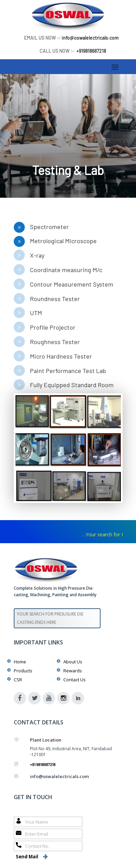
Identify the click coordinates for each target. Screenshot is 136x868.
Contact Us (75, 680)
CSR (18, 680)
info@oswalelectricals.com (90, 38)
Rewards (73, 671)
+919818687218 (91, 51)
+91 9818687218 (43, 764)
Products (23, 671)
